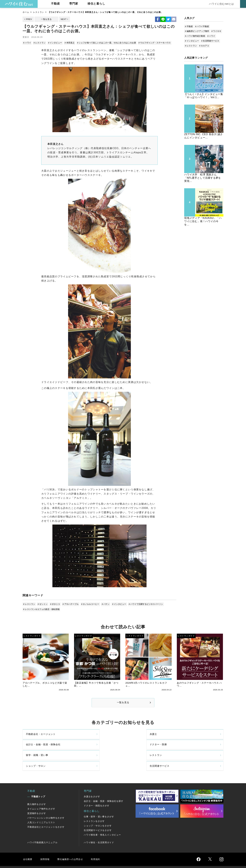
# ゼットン (43, 604)
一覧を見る (46, 19)
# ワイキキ (216, 31)
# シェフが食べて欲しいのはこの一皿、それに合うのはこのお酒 (106, 43)
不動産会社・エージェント (42, 737)
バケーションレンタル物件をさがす (46, 804)
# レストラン (40, 43)
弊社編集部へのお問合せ (72, 845)
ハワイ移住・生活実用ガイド (99, 828)
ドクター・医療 (188, 737)
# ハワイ (27, 43)
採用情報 (45, 845)
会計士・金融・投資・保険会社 (146, 737)
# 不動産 (189, 26)
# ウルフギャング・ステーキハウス (153, 43)
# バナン (104, 604)
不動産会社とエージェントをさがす (46, 813)
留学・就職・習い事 (38, 750)
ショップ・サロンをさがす (98, 811)
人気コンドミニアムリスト (41, 808)
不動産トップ (38, 782)
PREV (29, 19)
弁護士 (81, 737)
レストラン (39, 12)
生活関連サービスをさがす (98, 816)
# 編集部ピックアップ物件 (197, 31)
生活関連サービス (189, 750)
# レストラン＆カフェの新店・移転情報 (42, 609)
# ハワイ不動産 (202, 26)
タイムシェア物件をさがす (41, 794)
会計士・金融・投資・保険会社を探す (104, 787)
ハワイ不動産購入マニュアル (42, 828)
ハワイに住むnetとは (221, 4)
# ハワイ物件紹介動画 (195, 36)
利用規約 (99, 845)
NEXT (64, 19)
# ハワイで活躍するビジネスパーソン (144, 604)
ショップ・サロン (138, 750)
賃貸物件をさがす (37, 799)
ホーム (26, 12)
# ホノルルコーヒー (89, 604)
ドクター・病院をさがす (97, 791)
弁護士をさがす (92, 782)
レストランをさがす (94, 807)
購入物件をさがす (37, 790)
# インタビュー (55, 43)
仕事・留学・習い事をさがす (99, 802)
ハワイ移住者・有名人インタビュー (102, 821)
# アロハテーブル (70, 604)
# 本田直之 (69, 43)
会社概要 (28, 845)
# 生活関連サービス (210, 41)
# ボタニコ (55, 604)
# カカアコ (204, 46)
